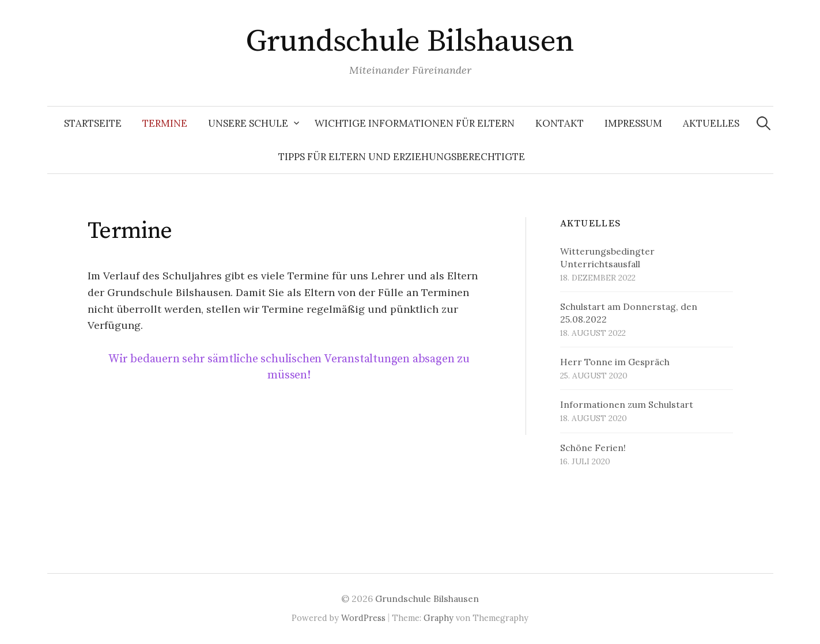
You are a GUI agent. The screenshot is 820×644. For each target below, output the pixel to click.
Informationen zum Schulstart (627, 404)
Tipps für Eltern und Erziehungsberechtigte (402, 157)
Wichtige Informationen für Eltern (415, 123)
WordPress (363, 618)
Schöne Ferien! (593, 448)
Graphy (439, 618)
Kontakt (560, 123)
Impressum (633, 123)
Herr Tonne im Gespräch (615, 362)
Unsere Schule (248, 123)
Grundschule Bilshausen (410, 41)
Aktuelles (711, 123)
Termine (165, 123)
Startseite (93, 123)
